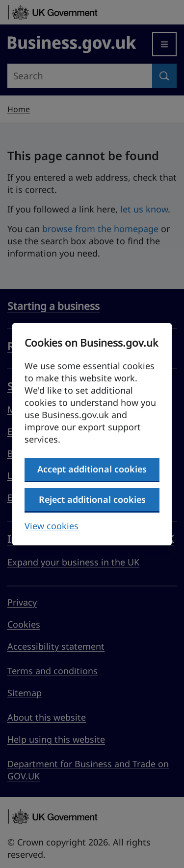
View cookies (52, 526)
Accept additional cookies (92, 469)
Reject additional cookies (92, 499)
